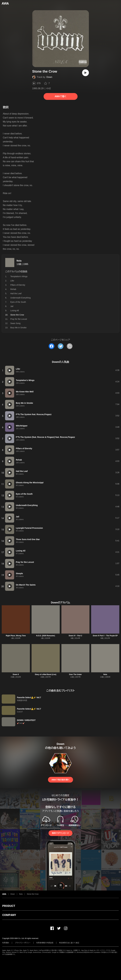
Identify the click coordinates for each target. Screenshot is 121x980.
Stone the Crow (33, 894)
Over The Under (75, 674)
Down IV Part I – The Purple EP (105, 636)
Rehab (13, 289)
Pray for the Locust (19, 319)
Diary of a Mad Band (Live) (46, 674)
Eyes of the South (18, 302)
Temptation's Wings (19, 276)
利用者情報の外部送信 (45, 943)
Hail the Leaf (16, 293)
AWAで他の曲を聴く (60, 780)
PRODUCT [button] (9, 906)
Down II (16, 674)
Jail (12, 306)
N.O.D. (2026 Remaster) (46, 636)
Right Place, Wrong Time (16, 636)
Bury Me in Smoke (18, 328)
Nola (19, 261)
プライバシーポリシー (23, 943)
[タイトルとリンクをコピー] (70, 346)
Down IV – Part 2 (75, 636)
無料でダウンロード (60, 833)
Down (49, 77)
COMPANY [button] (9, 915)
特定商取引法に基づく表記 (69, 943)
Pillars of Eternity (18, 285)
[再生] (85, 73)
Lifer (12, 281)
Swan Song (15, 323)
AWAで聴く (60, 96)
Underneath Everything (20, 298)
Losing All (15, 311)
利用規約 (6, 943)
